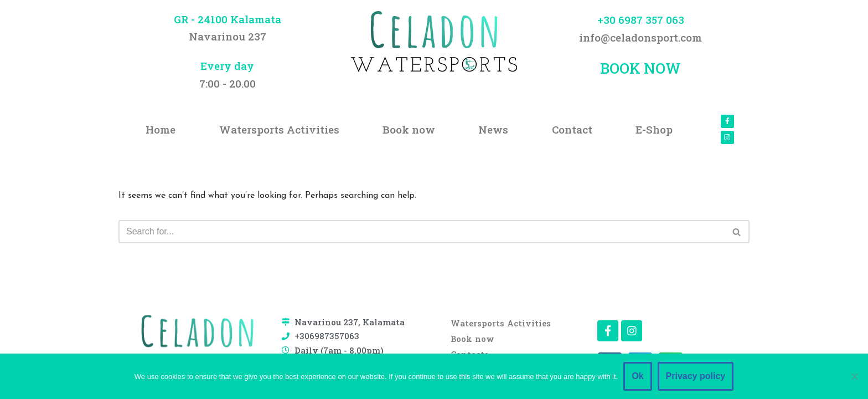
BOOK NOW (640, 68)
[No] (854, 376)
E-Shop (654, 129)
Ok (637, 376)
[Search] (422, 232)
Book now (409, 129)
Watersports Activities (279, 129)
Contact (572, 129)
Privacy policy (696, 376)
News (493, 129)
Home (161, 129)
